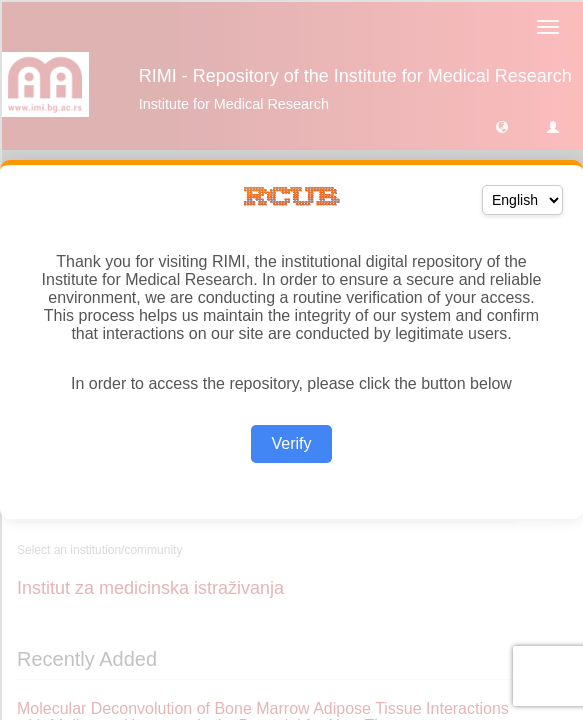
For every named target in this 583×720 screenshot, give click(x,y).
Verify (291, 443)
